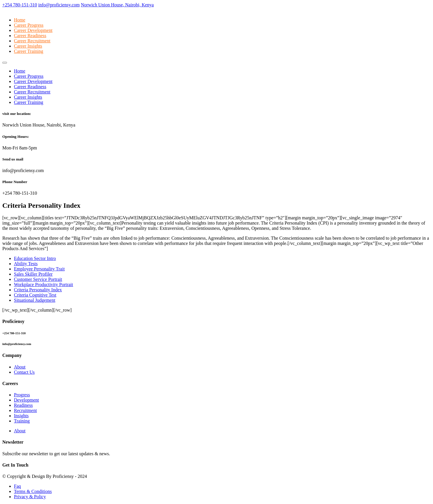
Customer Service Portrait (38, 279)
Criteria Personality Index (38, 290)
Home (20, 20)
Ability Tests (26, 264)
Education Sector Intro (35, 258)
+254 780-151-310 (20, 5)
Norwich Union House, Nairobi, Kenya (117, 5)
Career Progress (29, 25)
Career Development (33, 30)
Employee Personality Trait (39, 269)
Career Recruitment (32, 41)
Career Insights (28, 46)
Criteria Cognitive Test (35, 295)
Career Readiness (30, 36)
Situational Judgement (35, 300)
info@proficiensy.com (59, 5)
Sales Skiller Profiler (33, 274)
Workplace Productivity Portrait (44, 284)
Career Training (29, 51)
